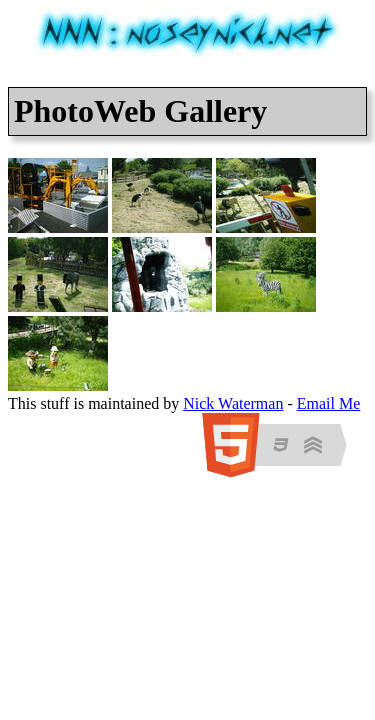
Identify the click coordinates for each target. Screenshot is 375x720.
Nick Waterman (233, 403)
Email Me (329, 403)
